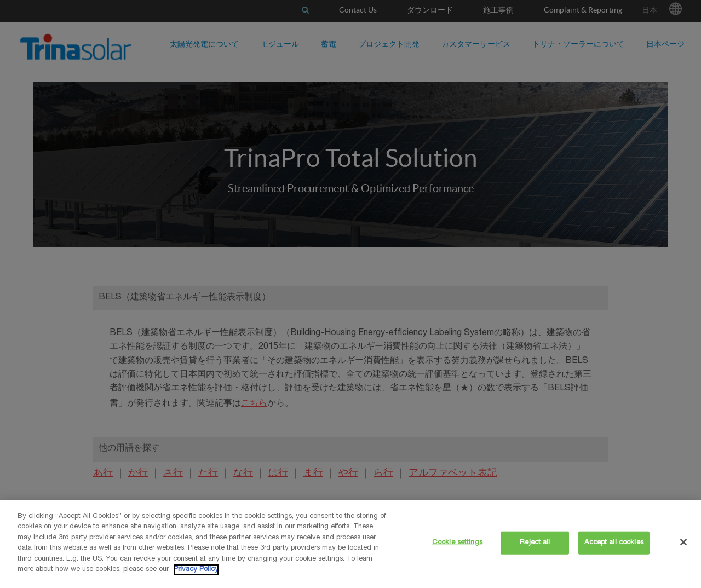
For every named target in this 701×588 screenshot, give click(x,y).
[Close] (683, 542)
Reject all (535, 543)
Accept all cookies (614, 543)
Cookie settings (457, 543)
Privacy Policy (196, 570)
